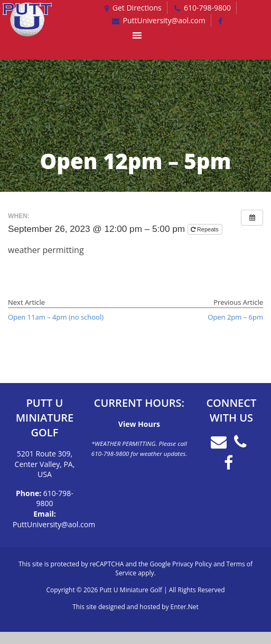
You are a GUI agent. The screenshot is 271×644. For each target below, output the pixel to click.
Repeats (205, 229)
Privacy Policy (192, 564)
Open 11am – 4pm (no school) (56, 317)
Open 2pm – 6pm (235, 317)
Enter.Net (185, 607)
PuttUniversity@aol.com (54, 524)
